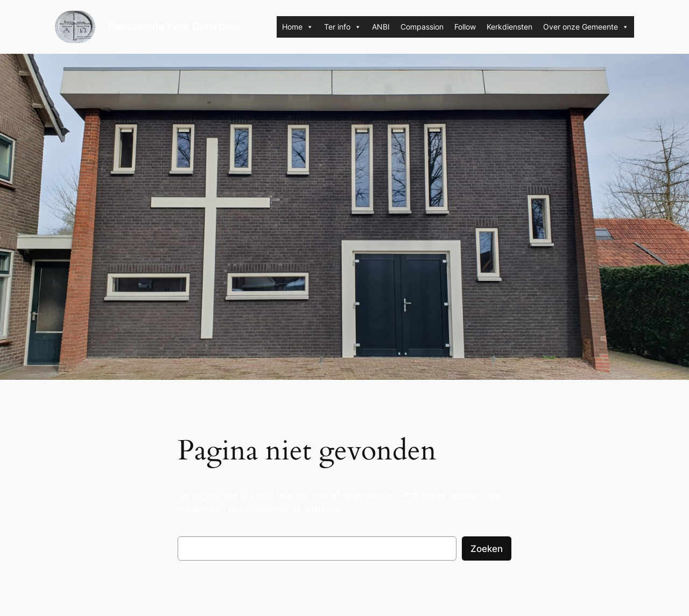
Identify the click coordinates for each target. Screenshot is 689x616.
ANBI (381, 27)
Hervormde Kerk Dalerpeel (174, 26)
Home (298, 27)
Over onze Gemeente (586, 27)
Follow (465, 27)
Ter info (343, 27)
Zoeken (487, 549)
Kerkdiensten (509, 27)
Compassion (422, 27)
